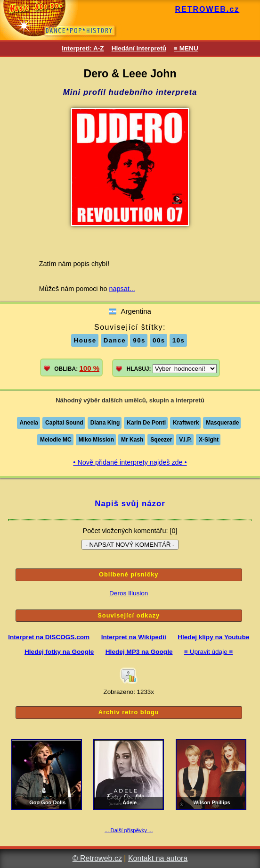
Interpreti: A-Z (83, 48)
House (85, 340)
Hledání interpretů (139, 48)
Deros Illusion (129, 593)
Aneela (29, 423)
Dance (115, 340)
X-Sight (209, 440)
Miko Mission (96, 440)
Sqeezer (161, 440)
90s (139, 340)
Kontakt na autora (158, 858)
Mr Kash (132, 440)
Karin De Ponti (146, 423)
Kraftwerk (186, 423)
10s (179, 340)
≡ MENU (186, 48)
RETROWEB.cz (207, 9)
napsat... (122, 289)
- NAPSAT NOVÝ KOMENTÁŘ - (130, 545)
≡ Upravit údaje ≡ (209, 652)
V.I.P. (185, 440)
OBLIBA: (77, 368)
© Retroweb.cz (97, 858)
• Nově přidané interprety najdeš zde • (130, 462)
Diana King (105, 423)
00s (159, 340)
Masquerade (222, 423)
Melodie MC (56, 440)
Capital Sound (64, 423)
